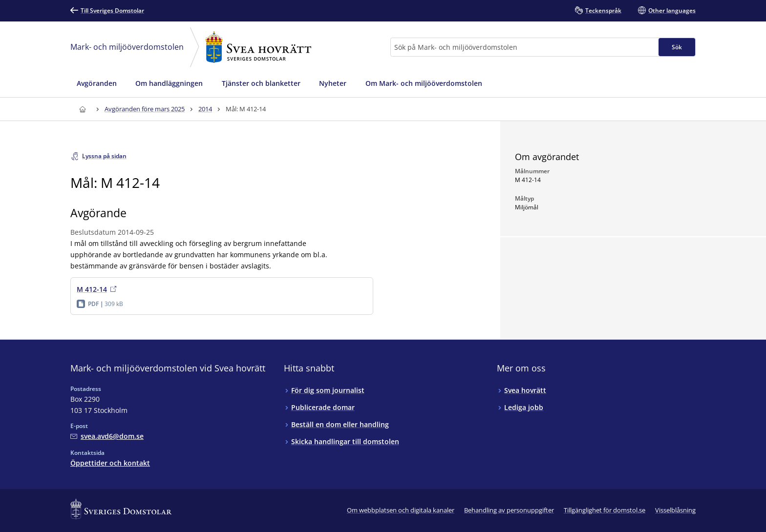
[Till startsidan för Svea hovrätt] (82, 109)
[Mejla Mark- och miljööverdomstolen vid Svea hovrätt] (107, 436)
